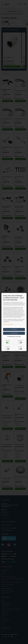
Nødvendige (8, 342)
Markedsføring (20, 342)
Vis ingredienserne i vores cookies (14, 337)
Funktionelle (8, 348)
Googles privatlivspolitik (8, 324)
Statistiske (20, 348)
